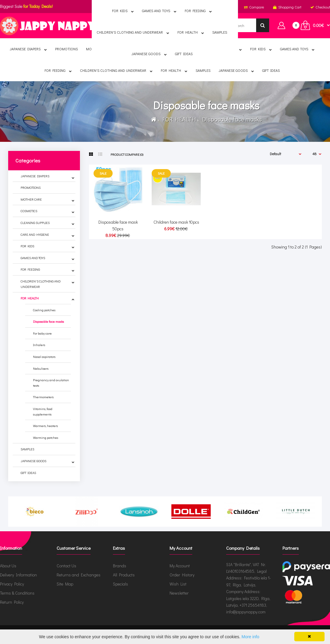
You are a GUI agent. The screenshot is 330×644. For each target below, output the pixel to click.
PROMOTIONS (31, 187)
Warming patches (46, 437)
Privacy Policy (12, 584)
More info (250, 637)
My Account (180, 566)
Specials (120, 584)
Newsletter (179, 593)
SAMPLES (27, 449)
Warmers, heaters (45, 426)
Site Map (65, 584)
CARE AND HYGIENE (35, 234)
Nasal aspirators (44, 357)
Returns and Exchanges (79, 575)
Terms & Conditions (17, 593)
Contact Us (66, 566)
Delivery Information (18, 575)
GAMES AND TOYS (33, 258)
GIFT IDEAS (28, 473)
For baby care (42, 333)
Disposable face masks (231, 119)
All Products (124, 575)
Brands (120, 566)
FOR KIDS (27, 246)
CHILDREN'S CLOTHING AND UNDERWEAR (41, 284)
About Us (8, 566)
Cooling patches (44, 310)
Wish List (178, 584)
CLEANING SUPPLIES (35, 223)
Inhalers (39, 345)
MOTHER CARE (31, 199)
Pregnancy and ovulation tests (51, 383)
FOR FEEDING (30, 269)
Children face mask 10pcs (176, 222)
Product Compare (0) (127, 154)
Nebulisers (41, 368)
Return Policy (12, 602)
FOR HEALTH (178, 119)
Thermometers (43, 397)
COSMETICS (29, 211)
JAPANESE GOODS (33, 461)
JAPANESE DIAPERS (35, 176)
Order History (182, 575)
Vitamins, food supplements (43, 411)
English (134, 7)
